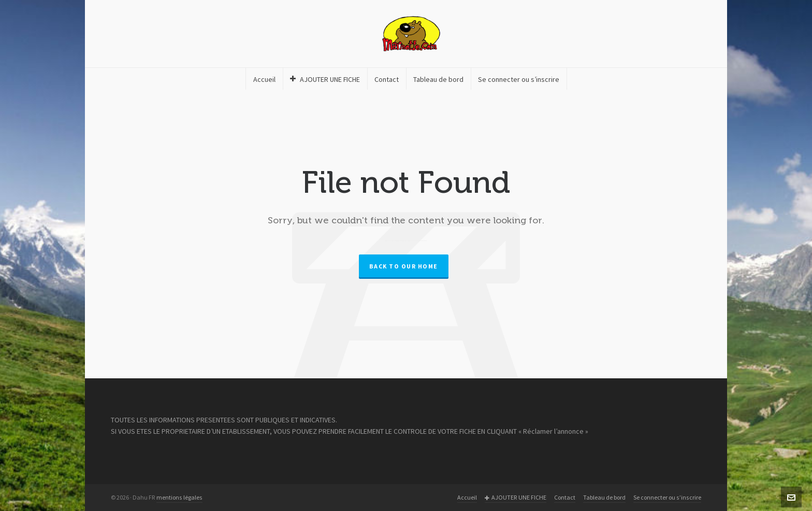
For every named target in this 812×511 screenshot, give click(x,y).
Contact (565, 498)
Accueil (467, 498)
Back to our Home (404, 266)
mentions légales (179, 498)
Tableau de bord (604, 498)
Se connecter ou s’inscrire (667, 498)
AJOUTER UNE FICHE (516, 498)
